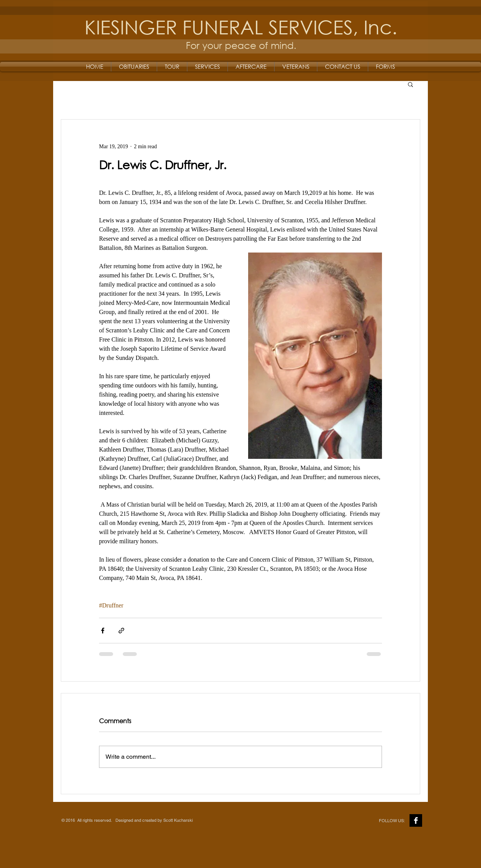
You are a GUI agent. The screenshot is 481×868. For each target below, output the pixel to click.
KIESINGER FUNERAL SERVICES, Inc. (241, 27)
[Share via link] (121, 631)
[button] (410, 84)
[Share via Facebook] (103, 631)
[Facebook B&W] (416, 820)
